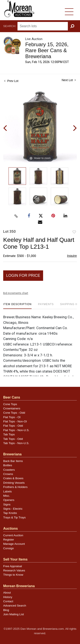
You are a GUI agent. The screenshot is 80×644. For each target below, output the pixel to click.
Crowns (8, 474)
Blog (6, 610)
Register (9, 540)
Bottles (8, 465)
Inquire (72, 256)
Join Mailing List (14, 614)
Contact (8, 601)
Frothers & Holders (15, 487)
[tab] (17, 306)
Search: (10, 26)
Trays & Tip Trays (14, 517)
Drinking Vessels (14, 483)
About (7, 593)
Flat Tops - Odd (13, 426)
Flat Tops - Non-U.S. (16, 430)
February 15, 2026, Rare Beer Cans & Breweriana (47, 50)
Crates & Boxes (13, 478)
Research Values (14, 570)
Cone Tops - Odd (14, 413)
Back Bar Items (13, 461)
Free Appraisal (13, 566)
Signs (7, 504)
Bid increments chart (16, 293)
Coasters (9, 470)
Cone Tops (10, 404)
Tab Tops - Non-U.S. (16, 443)
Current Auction (13, 535)
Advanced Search (15, 606)
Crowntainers (12, 408)
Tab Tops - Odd (13, 439)
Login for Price (23, 275)
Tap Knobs (10, 513)
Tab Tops (9, 434)
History (8, 597)
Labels (7, 491)
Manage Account (14, 544)
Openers (9, 500)
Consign (9, 548)
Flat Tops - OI (12, 417)
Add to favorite (74, 232)
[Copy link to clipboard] (16, 216)
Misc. (7, 496)
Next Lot (69, 80)
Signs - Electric (13, 509)
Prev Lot (11, 81)
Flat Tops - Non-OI (15, 421)
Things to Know (13, 575)
